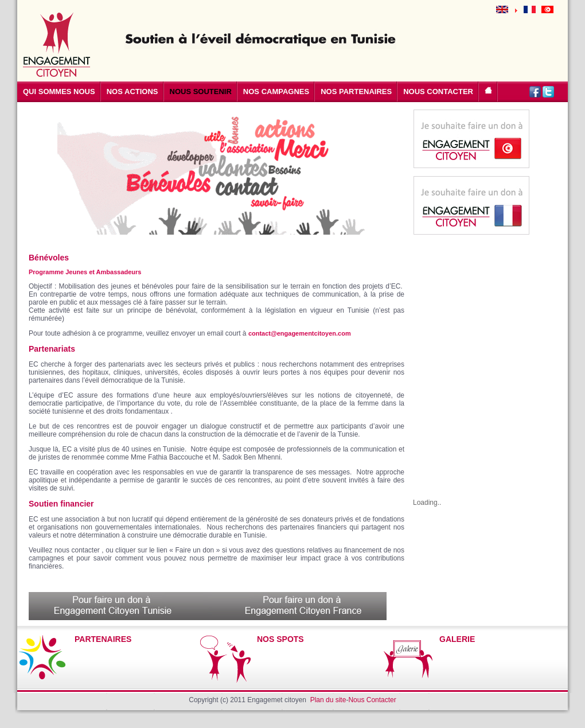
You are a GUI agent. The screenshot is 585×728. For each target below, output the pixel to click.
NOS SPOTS (280, 639)
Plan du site (328, 700)
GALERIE (457, 639)
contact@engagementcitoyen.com (300, 333)
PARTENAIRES (103, 639)
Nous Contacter (372, 700)
